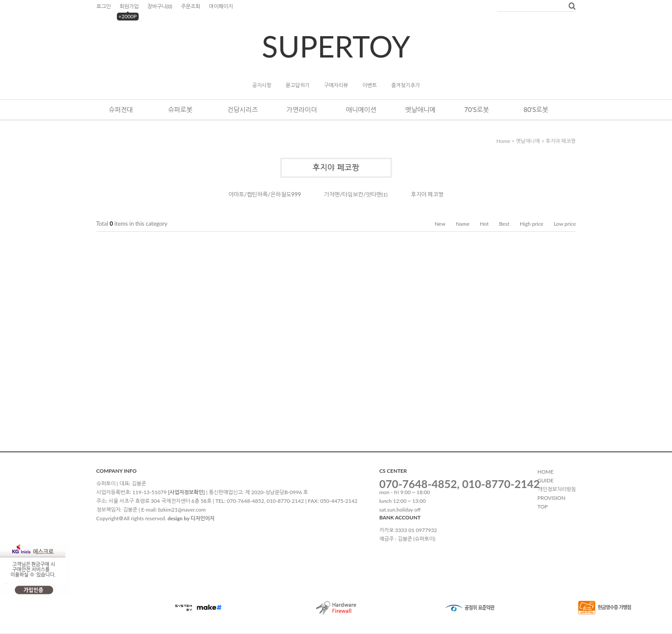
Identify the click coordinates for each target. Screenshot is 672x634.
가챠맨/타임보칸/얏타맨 (353, 194)
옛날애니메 (420, 109)
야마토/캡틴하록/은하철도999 (265, 194)
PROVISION (552, 498)
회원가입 (129, 6)
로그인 (104, 6)
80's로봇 (536, 109)
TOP (543, 507)
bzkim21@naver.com (182, 510)
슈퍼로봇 (180, 109)
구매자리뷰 (336, 85)
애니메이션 (361, 109)
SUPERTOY (336, 46)
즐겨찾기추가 (406, 85)
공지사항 (262, 85)
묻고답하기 (298, 85)
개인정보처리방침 (557, 489)
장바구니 (160, 6)
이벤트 (370, 85)
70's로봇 (477, 109)
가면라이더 (302, 109)
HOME (546, 472)
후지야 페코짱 (561, 141)
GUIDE (546, 480)
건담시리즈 (242, 109)
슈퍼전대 (121, 109)
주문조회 (191, 6)
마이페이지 (221, 6)
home (503, 141)
